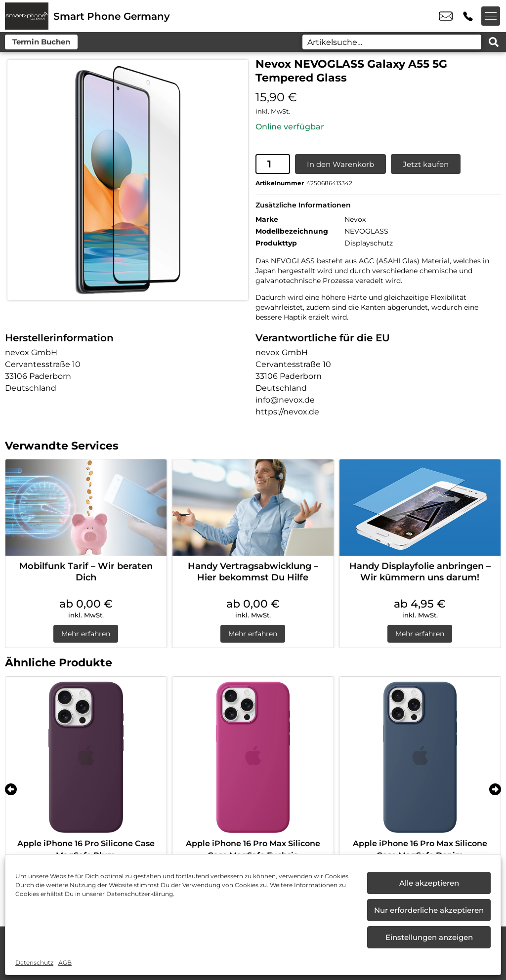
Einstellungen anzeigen (429, 937)
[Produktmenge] (273, 163)
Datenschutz (34, 962)
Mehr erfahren (86, 633)
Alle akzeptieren (429, 883)
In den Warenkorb (340, 164)
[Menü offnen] (491, 16)
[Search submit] (494, 42)
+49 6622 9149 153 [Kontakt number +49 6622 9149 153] (468, 16)
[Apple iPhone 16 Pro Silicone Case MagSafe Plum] (86, 757)
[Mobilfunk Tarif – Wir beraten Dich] (86, 507)
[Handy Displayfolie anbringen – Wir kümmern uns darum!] (420, 507)
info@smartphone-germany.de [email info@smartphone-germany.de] (446, 16)
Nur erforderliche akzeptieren (429, 910)
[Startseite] (27, 16)
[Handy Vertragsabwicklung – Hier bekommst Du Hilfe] (253, 507)
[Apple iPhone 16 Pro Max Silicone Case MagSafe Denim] (420, 757)
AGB (65, 962)
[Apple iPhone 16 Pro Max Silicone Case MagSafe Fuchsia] (253, 757)
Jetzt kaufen (426, 164)
